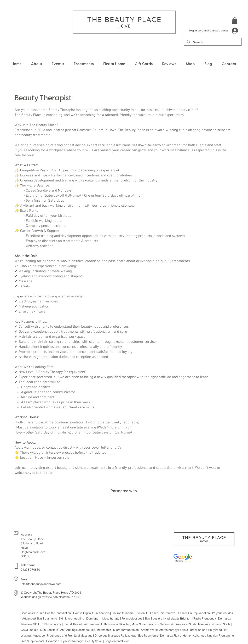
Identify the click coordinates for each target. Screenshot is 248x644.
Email (25, 580)
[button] (235, 21)
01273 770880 (30, 569)
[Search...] (212, 42)
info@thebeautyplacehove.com (41, 584)
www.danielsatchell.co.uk (62, 597)
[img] (45, 504)
